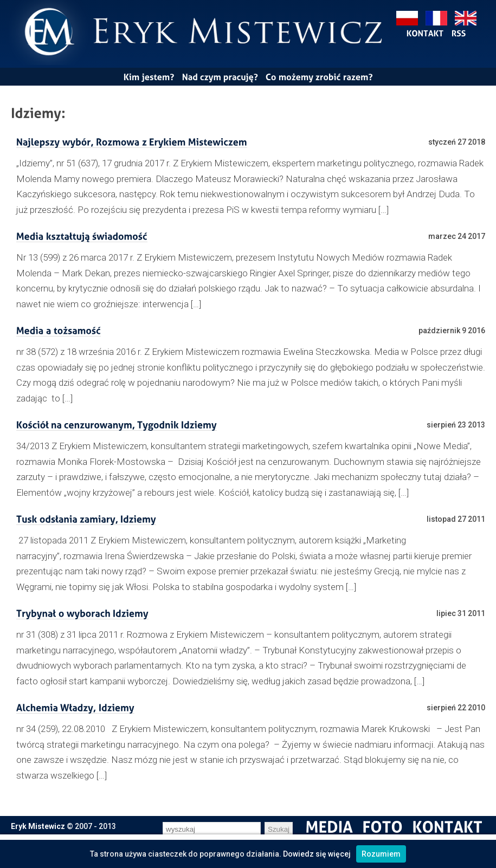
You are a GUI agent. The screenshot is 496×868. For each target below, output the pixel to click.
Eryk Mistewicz (38, 826)
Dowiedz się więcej (317, 854)
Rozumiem (381, 854)
